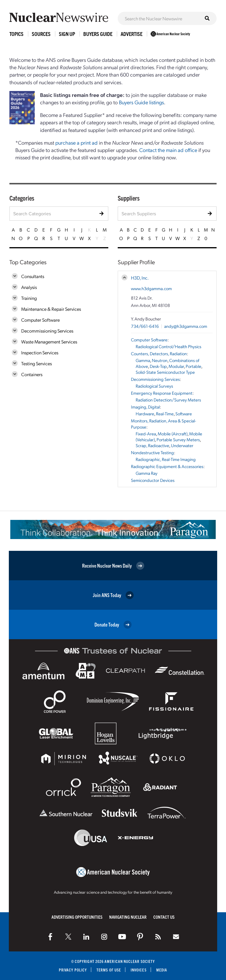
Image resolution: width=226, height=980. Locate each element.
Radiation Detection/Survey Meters (168, 400)
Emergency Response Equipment (162, 393)
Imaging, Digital (145, 407)
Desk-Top (158, 366)
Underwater (182, 445)
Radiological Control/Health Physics (168, 346)
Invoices (139, 970)
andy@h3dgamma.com (186, 326)
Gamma (143, 360)
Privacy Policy (73, 970)
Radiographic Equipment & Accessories (167, 466)
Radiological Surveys (154, 386)
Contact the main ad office (168, 150)
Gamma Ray (147, 473)
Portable (193, 366)
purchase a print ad (77, 142)
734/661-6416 (145, 326)
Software (184, 414)
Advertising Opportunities (77, 917)
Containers (32, 374)
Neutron (160, 360)
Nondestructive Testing (152, 452)
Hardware (145, 414)
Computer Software (40, 320)
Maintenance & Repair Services (51, 309)
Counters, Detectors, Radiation (159, 353)
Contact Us (164, 917)
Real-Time (165, 414)
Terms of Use (109, 970)
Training (29, 298)
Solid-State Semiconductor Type (165, 372)
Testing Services (36, 363)
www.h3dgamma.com (151, 288)
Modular (176, 366)
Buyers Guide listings (141, 102)
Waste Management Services (49, 342)
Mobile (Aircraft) (173, 434)
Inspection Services (40, 352)
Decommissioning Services (47, 331)
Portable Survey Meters (178, 439)
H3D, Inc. (140, 278)
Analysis (29, 287)
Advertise (132, 34)
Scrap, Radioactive (152, 445)
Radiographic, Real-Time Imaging (166, 459)
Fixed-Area (146, 434)
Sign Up (67, 34)
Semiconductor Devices (153, 480)
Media (162, 970)
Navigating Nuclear (128, 917)
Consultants (33, 276)
